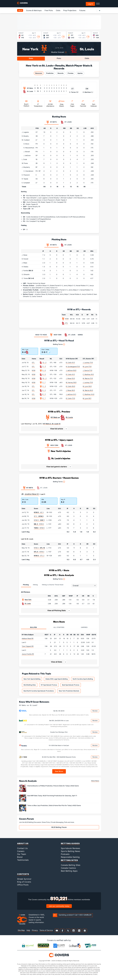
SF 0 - (39, 516)
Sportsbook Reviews (70, 848)
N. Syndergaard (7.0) (73, 367)
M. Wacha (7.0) (88, 378)
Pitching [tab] (26, 585)
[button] (59, 429)
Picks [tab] (59, 58)
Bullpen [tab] (33, 627)
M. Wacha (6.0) (88, 390)
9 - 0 (44, 374)
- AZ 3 (39, 512)
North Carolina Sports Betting (83, 679)
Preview (71, 73)
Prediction (50, 73)
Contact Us (22, 848)
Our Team (22, 854)
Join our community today (59, 906)
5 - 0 (44, 370)
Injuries (80, 73)
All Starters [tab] (59, 627)
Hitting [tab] (35, 585)
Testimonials (23, 860)
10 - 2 (44, 378)
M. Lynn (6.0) (87, 386)
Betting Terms (59, 344)
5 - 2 (44, 390)
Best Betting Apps (69, 871)
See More (59, 771)
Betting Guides (70, 843)
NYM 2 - (39, 548)
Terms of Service (46, 930)
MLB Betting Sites (30, 685)
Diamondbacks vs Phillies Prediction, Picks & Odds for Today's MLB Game (53, 786)
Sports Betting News (70, 851)
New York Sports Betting (32, 679)
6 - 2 (44, 394)
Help (28, 930)
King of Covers (24, 882)
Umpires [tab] (84, 627)
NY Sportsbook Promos (49, 685)
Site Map (21, 930)
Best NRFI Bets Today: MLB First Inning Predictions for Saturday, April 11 (52, 796)
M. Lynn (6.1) (87, 398)
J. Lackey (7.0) (88, 363)
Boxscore (39, 73)
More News (95, 781)
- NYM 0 (39, 528)
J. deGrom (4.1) (71, 394)
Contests (23, 874)
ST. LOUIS (66, 445)
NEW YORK (52, 445)
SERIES (80, 335)
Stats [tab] (31, 58)
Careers (21, 851)
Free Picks (49, 10)
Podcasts (65, 854)
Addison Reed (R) (28, 638)
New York (30, 49)
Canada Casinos (68, 868)
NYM (67, 319)
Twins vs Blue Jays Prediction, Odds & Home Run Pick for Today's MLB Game (54, 805)
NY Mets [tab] (51, 122)
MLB (20, 10)
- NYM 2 (39, 524)
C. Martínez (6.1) (88, 374)
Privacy (35, 930)
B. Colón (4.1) (70, 363)
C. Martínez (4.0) (89, 394)
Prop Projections (70, 10)
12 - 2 (44, 363)
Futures (82, 10)
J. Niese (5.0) (70, 378)
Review (95, 711)
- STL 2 (39, 556)
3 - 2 (44, 366)
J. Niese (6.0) (70, 390)
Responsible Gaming (70, 857)
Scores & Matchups (34, 10)
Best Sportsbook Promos (71, 685)
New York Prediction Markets (69, 691)
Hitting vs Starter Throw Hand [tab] (53, 585)
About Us (23, 843)
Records (61, 73)
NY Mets (54, 417)
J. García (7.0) (87, 370)
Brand (20, 857)
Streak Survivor (24, 879)
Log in (90, 4)
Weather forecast (58, 52)
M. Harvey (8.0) (71, 382)
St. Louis (87, 49)
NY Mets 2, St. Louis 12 (52, 424)
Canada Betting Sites (71, 865)
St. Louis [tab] (66, 122)
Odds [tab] (87, 58)
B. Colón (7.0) (70, 398)
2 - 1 (44, 382)
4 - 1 (44, 398)
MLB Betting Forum (59, 827)
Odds (58, 10)
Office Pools (23, 885)
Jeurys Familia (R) (28, 654)
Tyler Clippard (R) (28, 646)
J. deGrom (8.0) (71, 370)
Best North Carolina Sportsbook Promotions (39, 691)
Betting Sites (69, 860)
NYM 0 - (39, 520)
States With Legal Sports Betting (57, 679)
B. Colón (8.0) (70, 386)
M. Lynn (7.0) (87, 367)
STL (67, 323)
